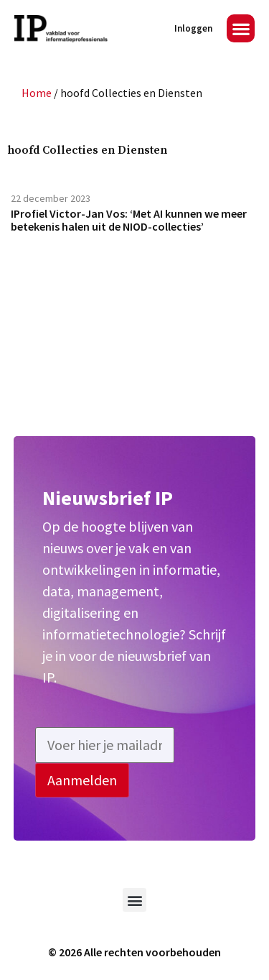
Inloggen (193, 28)
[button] (241, 28)
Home (37, 93)
